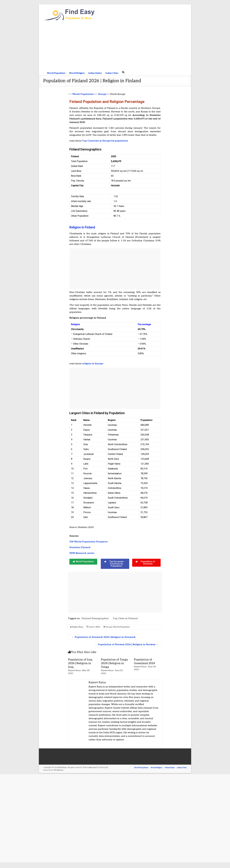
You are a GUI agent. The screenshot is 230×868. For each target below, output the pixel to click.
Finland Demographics (95, 618)
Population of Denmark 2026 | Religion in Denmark (104, 637)
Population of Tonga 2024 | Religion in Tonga (114, 663)
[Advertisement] (115, 46)
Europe (102, 94)
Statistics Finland (80, 547)
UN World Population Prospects (89, 542)
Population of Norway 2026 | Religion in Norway (128, 645)
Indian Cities (112, 73)
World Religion (77, 73)
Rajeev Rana (78, 627)
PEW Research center (82, 553)
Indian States (95, 73)
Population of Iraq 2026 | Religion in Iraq (80, 663)
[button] (83, 562)
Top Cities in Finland (125, 618)
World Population (56, 73)
